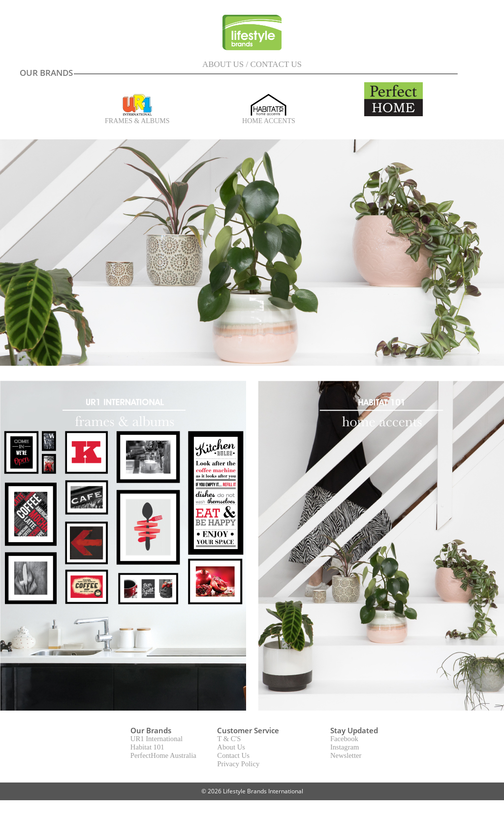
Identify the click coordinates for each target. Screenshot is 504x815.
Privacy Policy (238, 764)
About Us (231, 747)
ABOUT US (223, 64)
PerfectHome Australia (163, 755)
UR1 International (157, 739)
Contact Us (233, 755)
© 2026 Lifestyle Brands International (252, 791)
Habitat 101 (147, 747)
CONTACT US (276, 64)
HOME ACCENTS (269, 117)
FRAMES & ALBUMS (137, 117)
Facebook (344, 739)
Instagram (345, 747)
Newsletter (346, 755)
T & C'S (229, 739)
